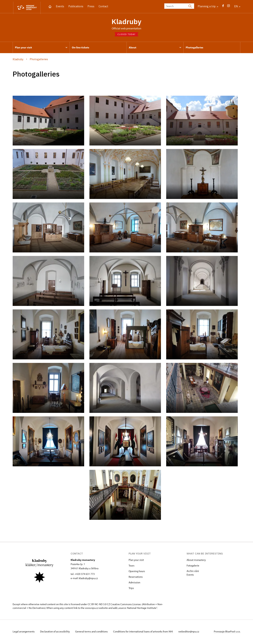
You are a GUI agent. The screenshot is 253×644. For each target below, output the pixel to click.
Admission (134, 583)
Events (60, 6)
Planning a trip (208, 6)
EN (237, 6)
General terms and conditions (93, 632)
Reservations (136, 578)
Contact (103, 6)
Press (91, 6)
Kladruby (127, 22)
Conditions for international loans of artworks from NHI (145, 632)
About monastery (196, 561)
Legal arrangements (24, 632)
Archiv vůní (193, 572)
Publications (76, 6)
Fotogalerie (193, 566)
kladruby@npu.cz (88, 579)
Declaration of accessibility (56, 632)
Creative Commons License (126, 605)
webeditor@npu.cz (192, 632)
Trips (131, 589)
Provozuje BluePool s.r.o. (227, 632)
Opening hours (137, 572)
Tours (132, 566)
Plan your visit (136, 561)
